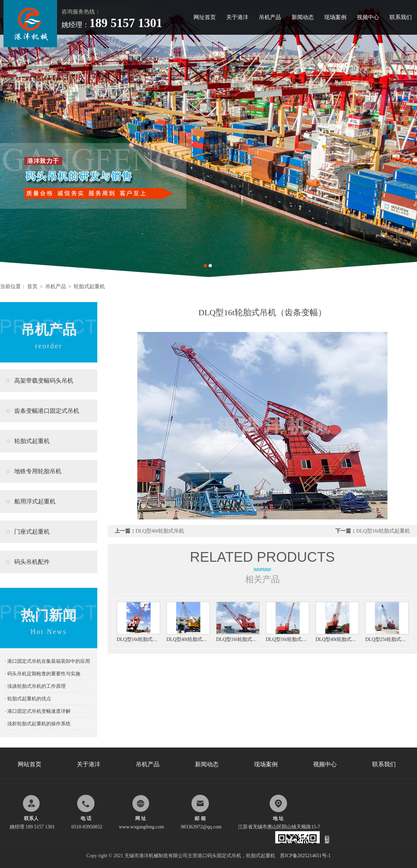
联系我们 (401, 17)
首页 (32, 286)
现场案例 (335, 17)
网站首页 (30, 764)
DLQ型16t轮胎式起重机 (383, 531)
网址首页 (205, 17)
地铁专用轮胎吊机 (38, 471)
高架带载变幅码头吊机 (44, 381)
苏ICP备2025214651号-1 (305, 856)
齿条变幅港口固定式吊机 (47, 411)
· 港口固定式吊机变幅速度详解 (38, 711)
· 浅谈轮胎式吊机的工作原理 (35, 686)
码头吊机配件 (32, 562)
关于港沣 (237, 17)
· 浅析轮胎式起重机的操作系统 (38, 724)
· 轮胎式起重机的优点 (28, 699)
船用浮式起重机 (35, 502)
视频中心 (368, 17)
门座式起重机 (32, 532)
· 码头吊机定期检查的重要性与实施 (43, 674)
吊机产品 (270, 17)
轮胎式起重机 (89, 286)
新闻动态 (303, 17)
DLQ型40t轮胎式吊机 (160, 531)
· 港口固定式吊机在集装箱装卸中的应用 (47, 661)
